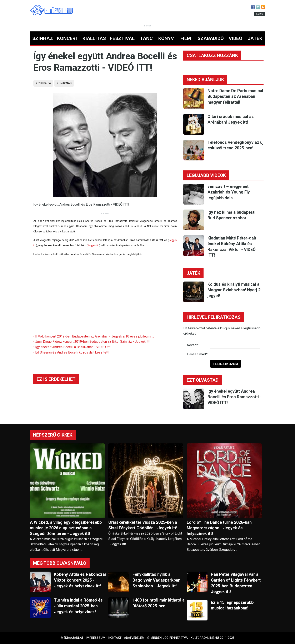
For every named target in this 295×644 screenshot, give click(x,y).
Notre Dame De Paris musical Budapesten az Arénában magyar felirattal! (235, 96)
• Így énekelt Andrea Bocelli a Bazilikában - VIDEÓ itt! (72, 347)
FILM (186, 38)
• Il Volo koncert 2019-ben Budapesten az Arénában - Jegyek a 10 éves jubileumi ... (94, 336)
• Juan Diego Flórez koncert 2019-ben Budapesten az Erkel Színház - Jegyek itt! (92, 342)
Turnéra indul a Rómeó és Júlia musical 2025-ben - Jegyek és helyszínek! (78, 606)
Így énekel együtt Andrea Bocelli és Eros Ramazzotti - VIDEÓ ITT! (234, 397)
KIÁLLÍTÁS (94, 38)
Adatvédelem (134, 638)
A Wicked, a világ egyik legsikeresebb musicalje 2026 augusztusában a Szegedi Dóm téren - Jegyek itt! (66, 528)
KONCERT (68, 38)
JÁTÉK (255, 38)
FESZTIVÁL (122, 38)
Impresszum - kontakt (104, 638)
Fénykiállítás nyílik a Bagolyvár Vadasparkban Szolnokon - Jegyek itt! (156, 580)
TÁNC (146, 38)
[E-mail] (235, 354)
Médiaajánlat (72, 638)
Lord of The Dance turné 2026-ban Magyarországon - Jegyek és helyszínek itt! (219, 528)
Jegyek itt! (93, 246)
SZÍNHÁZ (43, 38)
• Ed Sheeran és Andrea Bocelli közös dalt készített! (71, 352)
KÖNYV (166, 38)
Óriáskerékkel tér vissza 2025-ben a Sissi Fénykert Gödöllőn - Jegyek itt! (143, 525)
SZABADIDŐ (211, 38)
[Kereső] (239, 14)
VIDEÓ (236, 38)
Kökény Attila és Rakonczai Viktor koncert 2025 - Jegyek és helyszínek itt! (80, 580)
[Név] (235, 345)
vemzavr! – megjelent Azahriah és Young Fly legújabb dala (229, 192)
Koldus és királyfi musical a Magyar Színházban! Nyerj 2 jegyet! (234, 290)
